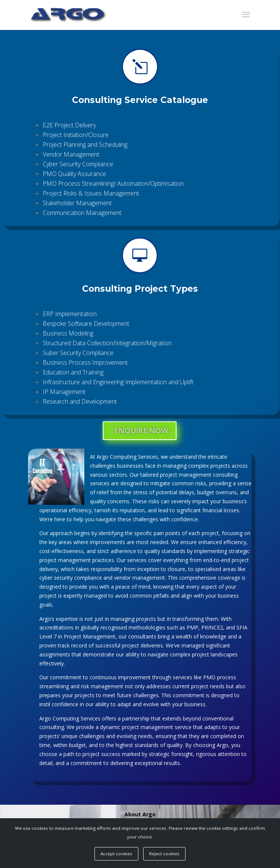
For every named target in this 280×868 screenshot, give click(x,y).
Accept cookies (116, 854)
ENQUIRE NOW (141, 430)
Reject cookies (164, 854)
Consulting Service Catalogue (140, 104)
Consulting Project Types (140, 293)
